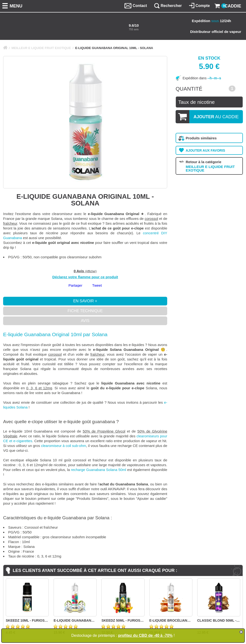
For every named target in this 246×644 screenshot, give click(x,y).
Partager (75, 285)
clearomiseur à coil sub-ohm (64, 446)
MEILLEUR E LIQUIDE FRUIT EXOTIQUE (41, 48)
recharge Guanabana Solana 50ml (98, 470)
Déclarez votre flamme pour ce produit (85, 277)
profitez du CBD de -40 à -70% (145, 635)
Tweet (97, 285)
